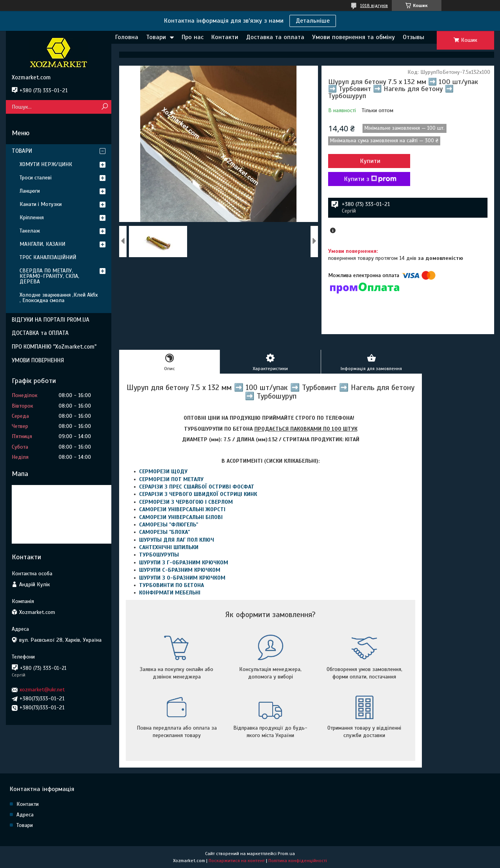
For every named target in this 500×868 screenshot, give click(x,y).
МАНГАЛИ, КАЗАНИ (42, 244)
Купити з (370, 179)
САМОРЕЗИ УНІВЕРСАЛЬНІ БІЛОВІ (181, 517)
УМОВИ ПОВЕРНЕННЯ (38, 360)
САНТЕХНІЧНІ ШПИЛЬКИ (169, 547)
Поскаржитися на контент (237, 861)
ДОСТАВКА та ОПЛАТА (40, 333)
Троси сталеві (36, 178)
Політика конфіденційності (298, 861)
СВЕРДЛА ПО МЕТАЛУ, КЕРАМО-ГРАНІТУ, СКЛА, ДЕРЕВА (49, 276)
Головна (127, 37)
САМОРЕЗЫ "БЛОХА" (164, 532)
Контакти (225, 37)
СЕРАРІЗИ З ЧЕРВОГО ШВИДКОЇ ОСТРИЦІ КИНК (198, 494)
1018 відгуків (374, 5)
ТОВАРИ (22, 151)
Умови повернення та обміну (354, 37)
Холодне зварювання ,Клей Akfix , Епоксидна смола (59, 298)
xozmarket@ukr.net (42, 690)
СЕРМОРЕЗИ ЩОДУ (163, 472)
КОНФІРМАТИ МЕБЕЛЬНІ (170, 593)
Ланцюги (30, 191)
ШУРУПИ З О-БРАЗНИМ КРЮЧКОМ (182, 578)
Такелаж (30, 231)
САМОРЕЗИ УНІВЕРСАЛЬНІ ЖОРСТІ (182, 509)
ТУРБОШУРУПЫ (159, 555)
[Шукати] (104, 107)
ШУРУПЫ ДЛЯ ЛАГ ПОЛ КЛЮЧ (177, 540)
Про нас (193, 37)
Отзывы (413, 37)
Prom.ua (286, 854)
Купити (370, 161)
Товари (156, 37)
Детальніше (313, 21)
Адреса (25, 815)
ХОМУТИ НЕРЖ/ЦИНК (46, 164)
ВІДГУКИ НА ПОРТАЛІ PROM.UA (51, 320)
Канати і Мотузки (41, 204)
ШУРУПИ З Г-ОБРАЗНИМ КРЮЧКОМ (184, 563)
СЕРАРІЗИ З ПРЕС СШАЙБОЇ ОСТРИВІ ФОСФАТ (197, 487)
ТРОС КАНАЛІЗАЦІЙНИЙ (48, 257)
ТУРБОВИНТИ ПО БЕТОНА (171, 585)
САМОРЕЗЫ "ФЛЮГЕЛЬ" (169, 525)
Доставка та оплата (275, 37)
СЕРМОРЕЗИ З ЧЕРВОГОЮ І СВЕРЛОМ (186, 502)
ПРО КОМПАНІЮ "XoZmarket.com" (54, 347)
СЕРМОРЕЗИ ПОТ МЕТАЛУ (171, 479)
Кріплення (32, 217)
